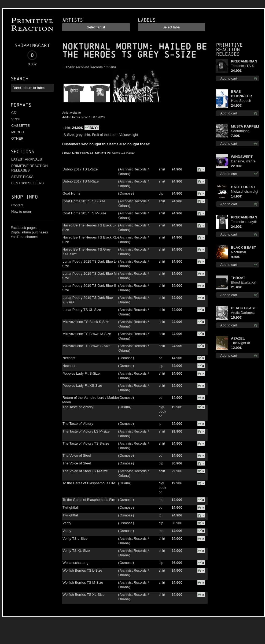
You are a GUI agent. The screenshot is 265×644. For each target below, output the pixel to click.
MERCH (18, 132)
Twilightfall (71, 507)
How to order (21, 212)
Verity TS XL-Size (76, 551)
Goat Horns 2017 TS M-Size (84, 213)
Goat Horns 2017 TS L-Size (84, 201)
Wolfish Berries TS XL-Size (83, 595)
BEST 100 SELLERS (27, 183)
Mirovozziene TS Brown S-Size (87, 346)
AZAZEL (238, 338)
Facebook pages (24, 228)
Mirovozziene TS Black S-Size (86, 322)
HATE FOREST (243, 187)
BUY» (94, 128)
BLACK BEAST (243, 247)
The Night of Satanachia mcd (243, 343)
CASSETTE (21, 126)
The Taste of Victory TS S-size (86, 443)
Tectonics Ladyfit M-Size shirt (244, 222)
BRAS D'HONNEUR (241, 94)
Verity (67, 523)
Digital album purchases (29, 232)
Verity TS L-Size (75, 539)
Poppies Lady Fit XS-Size (82, 386)
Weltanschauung (76, 563)
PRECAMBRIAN (244, 61)
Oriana (111, 67)
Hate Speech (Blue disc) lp (241, 101)
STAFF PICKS (22, 177)
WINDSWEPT (242, 157)
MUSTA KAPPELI (245, 126)
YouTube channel (24, 237)
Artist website (72, 112)
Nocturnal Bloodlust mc (241, 252)
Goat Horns (71, 193)
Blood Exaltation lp (244, 283)
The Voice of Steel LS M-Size (85, 471)
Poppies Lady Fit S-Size (81, 373)
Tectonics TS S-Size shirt (243, 66)
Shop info (25, 197)
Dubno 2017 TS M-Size (81, 181)
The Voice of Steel (77, 455)
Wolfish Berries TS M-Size (83, 582)
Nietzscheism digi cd (244, 192)
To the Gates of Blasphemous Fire (89, 483)
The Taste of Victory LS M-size (86, 431)
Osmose (126, 193)
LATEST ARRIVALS (27, 159)
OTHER (17, 138)
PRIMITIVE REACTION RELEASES (30, 168)
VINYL (16, 119)
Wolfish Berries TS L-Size (82, 570)
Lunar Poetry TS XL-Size (82, 310)
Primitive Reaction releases (229, 49)
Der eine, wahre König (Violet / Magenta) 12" (243, 161)
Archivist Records (89, 67)
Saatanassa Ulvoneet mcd (242, 131)
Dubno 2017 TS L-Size (80, 169)
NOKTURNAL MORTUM (105, 47)
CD (14, 113)
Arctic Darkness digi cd (243, 313)
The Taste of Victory (78, 407)
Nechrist (69, 358)
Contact (17, 205)
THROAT (238, 278)
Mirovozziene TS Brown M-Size (87, 334)
